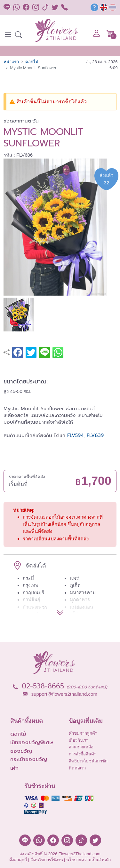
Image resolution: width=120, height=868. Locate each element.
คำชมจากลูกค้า (83, 733)
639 (99, 435)
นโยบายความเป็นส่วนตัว (88, 860)
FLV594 (75, 435)
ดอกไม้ (32, 62)
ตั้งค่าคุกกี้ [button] (18, 860)
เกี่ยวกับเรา (79, 740)
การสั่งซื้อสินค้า (83, 754)
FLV (91, 435)
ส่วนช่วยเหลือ (81, 747)
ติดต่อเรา (77, 768)
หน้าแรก (11, 62)
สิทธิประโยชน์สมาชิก (88, 761)
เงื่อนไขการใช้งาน (47, 860)
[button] (19, 36)
